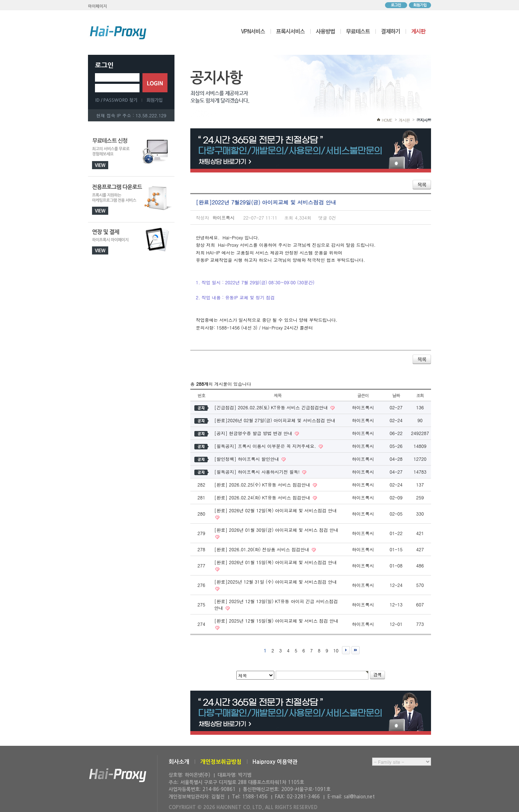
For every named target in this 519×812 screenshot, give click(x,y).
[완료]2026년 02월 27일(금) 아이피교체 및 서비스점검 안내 (275, 420)
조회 (420, 395)
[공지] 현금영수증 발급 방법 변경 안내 (254, 433)
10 (336, 650)
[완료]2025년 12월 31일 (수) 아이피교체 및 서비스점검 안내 (276, 582)
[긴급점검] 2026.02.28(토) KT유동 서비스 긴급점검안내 (272, 407)
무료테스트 (358, 31)
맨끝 (356, 650)
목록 (422, 185)
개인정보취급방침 (221, 762)
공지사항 (424, 120)
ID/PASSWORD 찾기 (119, 100)
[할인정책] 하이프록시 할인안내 (247, 459)
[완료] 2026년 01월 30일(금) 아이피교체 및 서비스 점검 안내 (276, 530)
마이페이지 (98, 6)
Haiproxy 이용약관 (275, 762)
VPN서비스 (253, 31)
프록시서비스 (290, 31)
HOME (387, 120)
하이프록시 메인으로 (118, 32)
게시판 (418, 31)
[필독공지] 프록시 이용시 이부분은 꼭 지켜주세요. (266, 446)
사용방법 (325, 31)
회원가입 (420, 5)
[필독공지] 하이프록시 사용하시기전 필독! (258, 472)
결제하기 (391, 31)
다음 (346, 650)
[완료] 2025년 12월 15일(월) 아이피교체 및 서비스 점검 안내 (276, 621)
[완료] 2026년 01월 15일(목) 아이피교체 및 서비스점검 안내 (276, 562)
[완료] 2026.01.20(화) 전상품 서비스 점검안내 (262, 549)
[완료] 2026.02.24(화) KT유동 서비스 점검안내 (263, 497)
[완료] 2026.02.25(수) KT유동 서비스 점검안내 (263, 485)
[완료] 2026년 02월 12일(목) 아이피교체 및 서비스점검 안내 (276, 510)
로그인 (396, 5)
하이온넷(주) (118, 775)
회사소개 (179, 762)
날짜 (396, 395)
